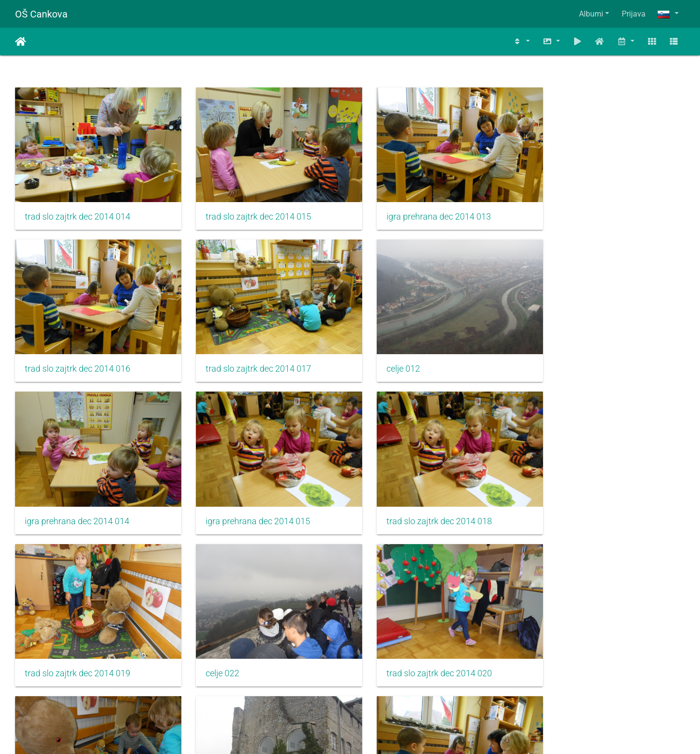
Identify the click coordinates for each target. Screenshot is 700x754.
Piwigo (369, 733)
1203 (458, 696)
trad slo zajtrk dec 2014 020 (591, 501)
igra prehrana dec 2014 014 (419, 356)
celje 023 (213, 647)
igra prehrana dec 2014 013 (419, 210)
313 (403, 696)
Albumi (591, 14)
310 (317, 696)
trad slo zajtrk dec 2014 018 (78, 501)
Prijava (634, 14)
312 (374, 696)
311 (345, 696)
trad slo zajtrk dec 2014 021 (78, 647)
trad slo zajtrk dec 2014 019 (249, 501)
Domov (21, 42)
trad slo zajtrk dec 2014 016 (591, 210)
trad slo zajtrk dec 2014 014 (78, 210)
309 (288, 696)
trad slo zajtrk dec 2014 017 (78, 356)
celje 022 (384, 501)
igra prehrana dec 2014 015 (590, 356)
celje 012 (213, 356)
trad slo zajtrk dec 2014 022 (420, 647)
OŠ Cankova (41, 14)
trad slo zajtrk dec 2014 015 (249, 210)
